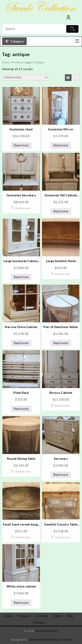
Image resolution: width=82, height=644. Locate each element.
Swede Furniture (47, 631)
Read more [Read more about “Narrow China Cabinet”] (21, 343)
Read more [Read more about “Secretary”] (61, 475)
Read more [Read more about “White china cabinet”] (21, 603)
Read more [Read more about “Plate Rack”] (21, 409)
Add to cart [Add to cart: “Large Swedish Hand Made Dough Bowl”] (62, 274)
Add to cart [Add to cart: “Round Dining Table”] (23, 472)
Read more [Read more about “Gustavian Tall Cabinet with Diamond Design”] (61, 211)
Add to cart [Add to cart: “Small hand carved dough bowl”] (23, 537)
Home (6, 62)
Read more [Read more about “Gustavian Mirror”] (61, 145)
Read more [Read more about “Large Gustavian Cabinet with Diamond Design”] (21, 277)
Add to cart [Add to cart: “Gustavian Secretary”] (23, 208)
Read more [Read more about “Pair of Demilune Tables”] (61, 343)
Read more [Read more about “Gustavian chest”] (21, 145)
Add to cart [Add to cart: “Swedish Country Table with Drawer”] (62, 537)
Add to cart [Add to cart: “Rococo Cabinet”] (62, 406)
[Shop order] (25, 77)
